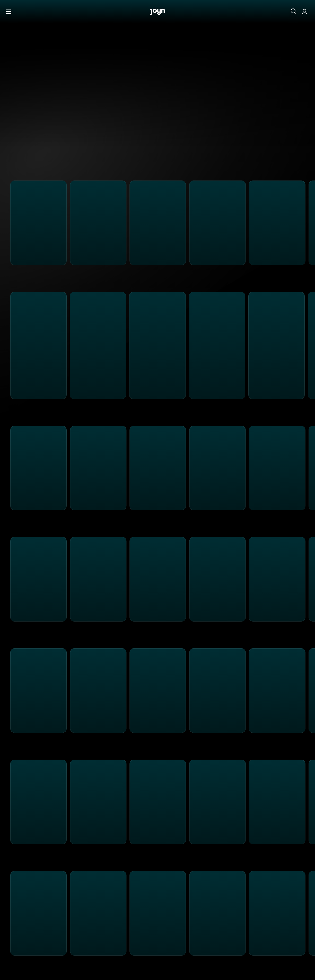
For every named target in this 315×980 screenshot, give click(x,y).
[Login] (304, 11)
